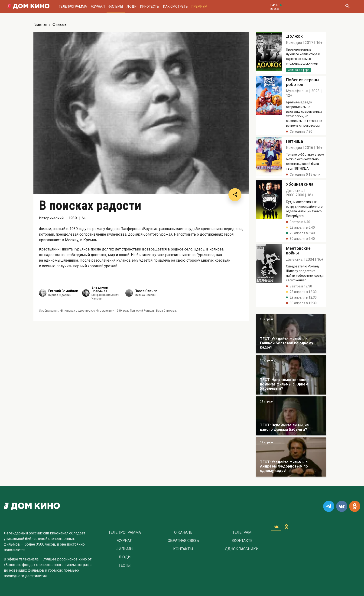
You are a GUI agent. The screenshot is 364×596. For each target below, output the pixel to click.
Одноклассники (242, 549)
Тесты (125, 566)
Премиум (199, 7)
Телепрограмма (73, 7)
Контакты (183, 549)
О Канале (183, 533)
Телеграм (242, 533)
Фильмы (116, 7)
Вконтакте (242, 541)
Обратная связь (183, 541)
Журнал (98, 7)
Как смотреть (175, 7)
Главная (40, 25)
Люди (132, 7)
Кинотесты (150, 7)
